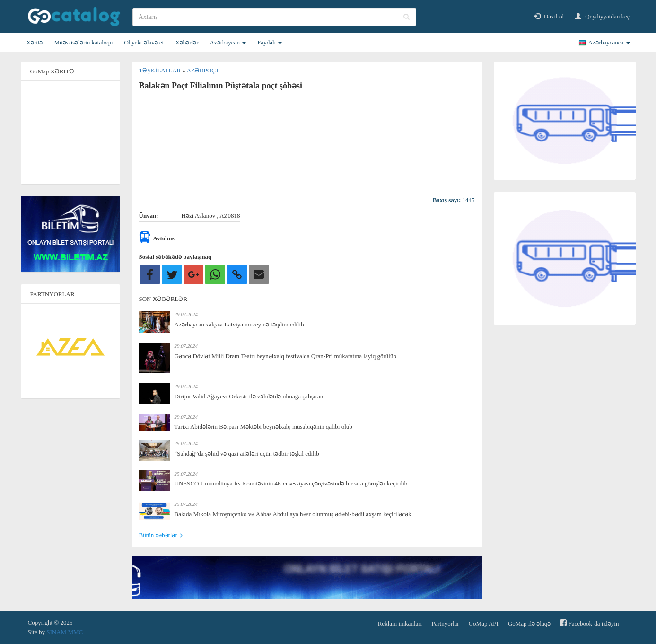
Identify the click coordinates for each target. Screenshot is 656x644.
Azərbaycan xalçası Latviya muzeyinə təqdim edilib (239, 324)
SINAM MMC (65, 632)
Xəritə (35, 42)
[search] (274, 17)
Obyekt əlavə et (144, 42)
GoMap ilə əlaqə (529, 623)
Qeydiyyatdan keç (602, 16)
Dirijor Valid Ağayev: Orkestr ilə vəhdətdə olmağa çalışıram (250, 396)
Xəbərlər (187, 42)
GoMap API (484, 623)
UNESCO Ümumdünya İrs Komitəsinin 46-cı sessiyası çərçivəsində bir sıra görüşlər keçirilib (291, 483)
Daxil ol (549, 16)
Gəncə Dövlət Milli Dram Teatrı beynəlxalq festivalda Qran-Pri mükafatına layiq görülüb (285, 356)
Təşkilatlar (161, 70)
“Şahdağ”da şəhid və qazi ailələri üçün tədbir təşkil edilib (247, 454)
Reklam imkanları (400, 623)
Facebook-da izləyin (589, 623)
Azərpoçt (203, 70)
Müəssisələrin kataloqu (83, 42)
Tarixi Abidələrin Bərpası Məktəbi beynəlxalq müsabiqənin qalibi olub (263, 427)
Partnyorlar (445, 623)
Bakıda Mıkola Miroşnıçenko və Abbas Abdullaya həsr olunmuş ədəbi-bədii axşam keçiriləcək (293, 514)
